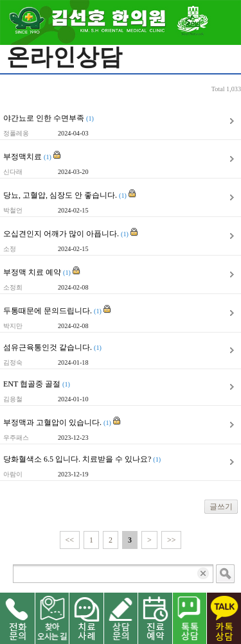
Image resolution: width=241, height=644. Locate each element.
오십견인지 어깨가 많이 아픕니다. (71, 233)
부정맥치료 (32, 156)
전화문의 (17, 618)
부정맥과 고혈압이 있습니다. (62, 422)
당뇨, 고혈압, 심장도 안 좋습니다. (70, 195)
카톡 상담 (224, 618)
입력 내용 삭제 (204, 574)
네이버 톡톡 (190, 618)
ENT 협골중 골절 (37, 384)
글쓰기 (221, 507)
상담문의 (121, 618)
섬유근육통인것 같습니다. (52, 347)
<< (70, 540)
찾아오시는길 (52, 618)
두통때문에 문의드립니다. (57, 310)
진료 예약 (155, 618)
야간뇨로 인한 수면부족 (49, 118)
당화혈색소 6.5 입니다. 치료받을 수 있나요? (82, 459)
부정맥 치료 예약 (42, 272)
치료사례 (86, 618)
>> (172, 540)
